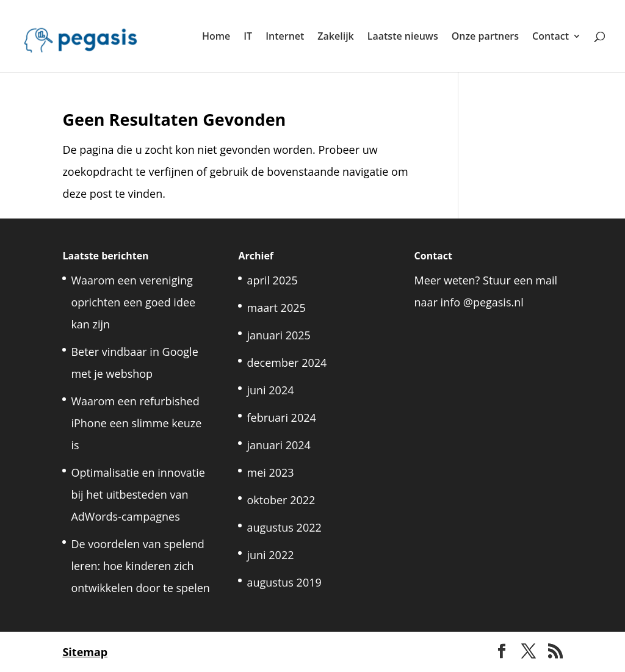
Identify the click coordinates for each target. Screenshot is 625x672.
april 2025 (272, 280)
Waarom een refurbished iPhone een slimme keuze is (136, 423)
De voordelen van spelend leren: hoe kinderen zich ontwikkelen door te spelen (140, 566)
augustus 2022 (284, 527)
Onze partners (485, 37)
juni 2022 (270, 555)
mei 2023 (270, 472)
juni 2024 (270, 390)
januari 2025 (278, 335)
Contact (551, 37)
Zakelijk (335, 37)
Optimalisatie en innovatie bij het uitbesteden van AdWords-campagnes (138, 494)
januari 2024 (278, 445)
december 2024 (287, 363)
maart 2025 (276, 308)
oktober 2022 (281, 500)
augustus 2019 (284, 582)
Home (216, 37)
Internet (285, 37)
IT (248, 37)
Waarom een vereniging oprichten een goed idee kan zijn (133, 302)
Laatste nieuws (403, 37)
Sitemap (85, 652)
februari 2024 (281, 417)
